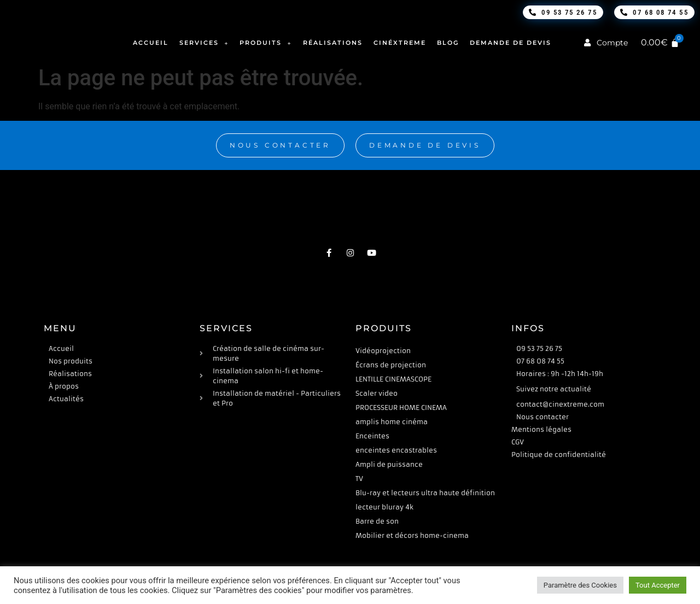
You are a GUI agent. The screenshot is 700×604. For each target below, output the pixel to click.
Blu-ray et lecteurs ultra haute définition (425, 493)
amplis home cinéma (392, 422)
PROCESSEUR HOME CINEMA (401, 407)
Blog (448, 43)
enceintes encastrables (396, 450)
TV (359, 479)
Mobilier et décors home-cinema (412, 535)
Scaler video (377, 393)
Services (204, 43)
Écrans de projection (391, 365)
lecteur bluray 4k (384, 507)
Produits (266, 43)
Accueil (151, 43)
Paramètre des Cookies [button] (580, 585)
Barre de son (377, 521)
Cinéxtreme (400, 43)
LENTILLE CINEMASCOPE (393, 379)
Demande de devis (511, 43)
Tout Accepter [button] (658, 585)
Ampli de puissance (389, 464)
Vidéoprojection (383, 351)
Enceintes (372, 436)
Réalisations (333, 43)
